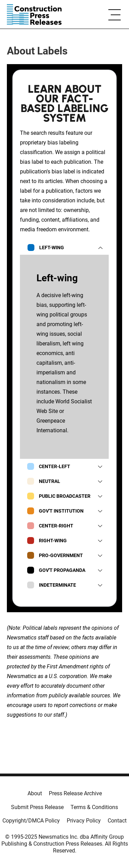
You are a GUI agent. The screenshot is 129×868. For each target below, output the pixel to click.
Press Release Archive (75, 793)
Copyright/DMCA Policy (31, 821)
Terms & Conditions (94, 807)
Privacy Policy (84, 821)
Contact (117, 821)
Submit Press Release (37, 807)
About (35, 793)
